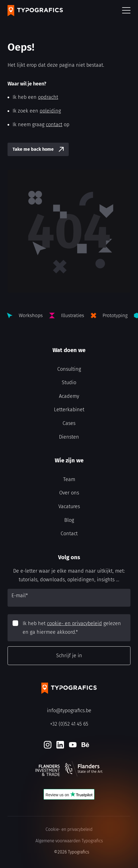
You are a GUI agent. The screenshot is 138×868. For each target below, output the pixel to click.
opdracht (48, 97)
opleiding (50, 111)
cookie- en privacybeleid (74, 623)
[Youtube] (73, 745)
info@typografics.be (69, 711)
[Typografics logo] (35, 11)
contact (54, 125)
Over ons (69, 493)
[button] (126, 11)
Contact (69, 534)
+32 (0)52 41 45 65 (69, 724)
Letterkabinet (69, 410)
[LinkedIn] (60, 745)
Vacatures (69, 506)
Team (69, 479)
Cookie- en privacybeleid (69, 829)
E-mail (20, 596)
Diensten (69, 437)
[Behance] (85, 745)
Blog (69, 520)
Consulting (69, 369)
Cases (69, 423)
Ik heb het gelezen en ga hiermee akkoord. (72, 628)
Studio (69, 382)
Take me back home (33, 149)
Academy (69, 396)
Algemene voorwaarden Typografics (69, 841)
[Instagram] (48, 745)
